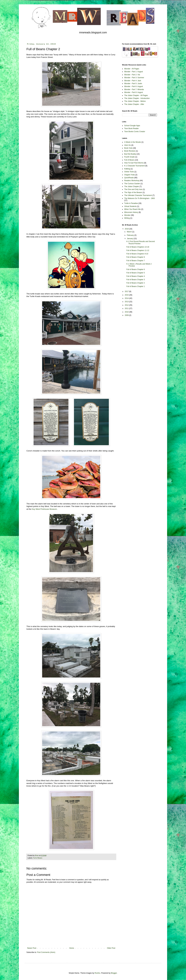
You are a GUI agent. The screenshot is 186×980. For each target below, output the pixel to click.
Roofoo (97, 973)
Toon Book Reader (131, 128)
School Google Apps (132, 126)
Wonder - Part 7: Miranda (134, 89)
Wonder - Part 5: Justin (133, 84)
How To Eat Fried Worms (134, 163)
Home (72, 948)
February (131, 235)
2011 (127, 308)
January (130, 239)
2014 (127, 298)
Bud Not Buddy (130, 154)
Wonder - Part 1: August (134, 72)
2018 (127, 229)
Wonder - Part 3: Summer (134, 78)
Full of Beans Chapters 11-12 (138, 250)
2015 (127, 295)
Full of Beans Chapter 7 (136, 261)
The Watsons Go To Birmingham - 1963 (139, 198)
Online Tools (129, 172)
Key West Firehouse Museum (44, 509)
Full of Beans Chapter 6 (136, 269)
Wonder (127, 215)
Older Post (111, 948)
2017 (127, 291)
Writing (127, 218)
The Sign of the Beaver (133, 192)
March (130, 232)
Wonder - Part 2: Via (132, 75)
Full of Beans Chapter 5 (136, 273)
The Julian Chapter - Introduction (137, 98)
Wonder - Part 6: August (134, 86)
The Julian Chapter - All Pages (136, 95)
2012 (127, 305)
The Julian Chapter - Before (135, 101)
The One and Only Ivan (133, 189)
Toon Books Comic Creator (135, 132)
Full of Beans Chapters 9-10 (137, 254)
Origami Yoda (129, 175)
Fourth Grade (129, 157)
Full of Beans (38, 858)
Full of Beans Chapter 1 (136, 286)
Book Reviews (130, 151)
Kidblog (127, 169)
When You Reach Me (132, 209)
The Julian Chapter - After (134, 104)
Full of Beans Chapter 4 (136, 276)
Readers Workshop (132, 181)
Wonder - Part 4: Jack (133, 81)
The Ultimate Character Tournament (138, 195)
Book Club (128, 148)
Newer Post (32, 948)
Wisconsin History (131, 212)
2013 (127, 302)
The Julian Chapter (132, 186)
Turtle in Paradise (131, 203)
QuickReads (129, 178)
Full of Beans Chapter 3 (136, 280)
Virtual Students (130, 206)
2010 (127, 312)
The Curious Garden (132, 184)
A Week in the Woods (133, 142)
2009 (127, 315)
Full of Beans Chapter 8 (136, 257)
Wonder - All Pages (132, 69)
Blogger (114, 973)
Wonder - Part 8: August (134, 92)
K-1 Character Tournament (134, 166)
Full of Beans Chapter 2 (136, 283)
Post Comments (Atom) (46, 952)
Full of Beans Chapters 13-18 (138, 247)
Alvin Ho (128, 145)
